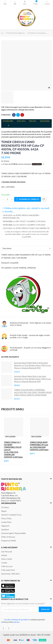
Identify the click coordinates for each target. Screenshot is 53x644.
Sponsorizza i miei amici (10, 574)
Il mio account (7, 566)
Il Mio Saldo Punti (8, 570)
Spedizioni (5, 530)
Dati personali (7, 552)
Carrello (4, 563)
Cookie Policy (6, 522)
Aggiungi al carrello (28, 199)
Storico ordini (7, 559)
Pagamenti (5, 526)
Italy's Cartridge (10, 436)
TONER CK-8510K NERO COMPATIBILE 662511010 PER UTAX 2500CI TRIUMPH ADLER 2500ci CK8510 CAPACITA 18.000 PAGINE (33, 392)
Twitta (18, 115)
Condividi (14, 115)
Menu (5, 2)
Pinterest (22, 115)
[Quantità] (7, 199)
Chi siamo (5, 507)
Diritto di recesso (8, 537)
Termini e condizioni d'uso (11, 515)
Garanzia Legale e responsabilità (13, 533)
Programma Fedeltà (9, 541)
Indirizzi (4, 555)
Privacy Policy (6, 518)
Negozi (4, 511)
